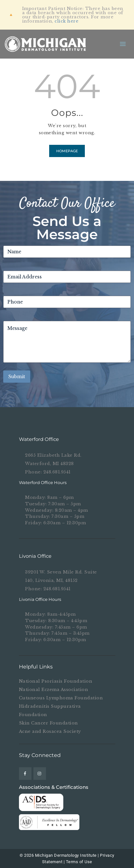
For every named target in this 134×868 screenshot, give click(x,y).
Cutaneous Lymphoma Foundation (61, 698)
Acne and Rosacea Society (50, 731)
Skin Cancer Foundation (49, 723)
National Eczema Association (54, 690)
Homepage (67, 151)
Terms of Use (79, 862)
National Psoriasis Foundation (56, 681)
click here (67, 21)
